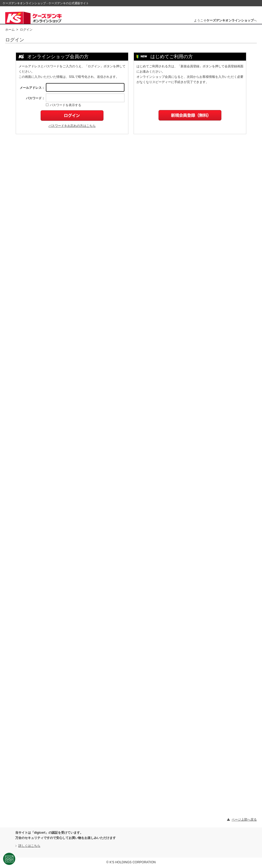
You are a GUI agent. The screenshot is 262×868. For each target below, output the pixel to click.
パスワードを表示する (64, 105)
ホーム (10, 30)
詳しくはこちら (29, 846)
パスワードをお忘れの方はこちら (72, 126)
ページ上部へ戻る (244, 820)
